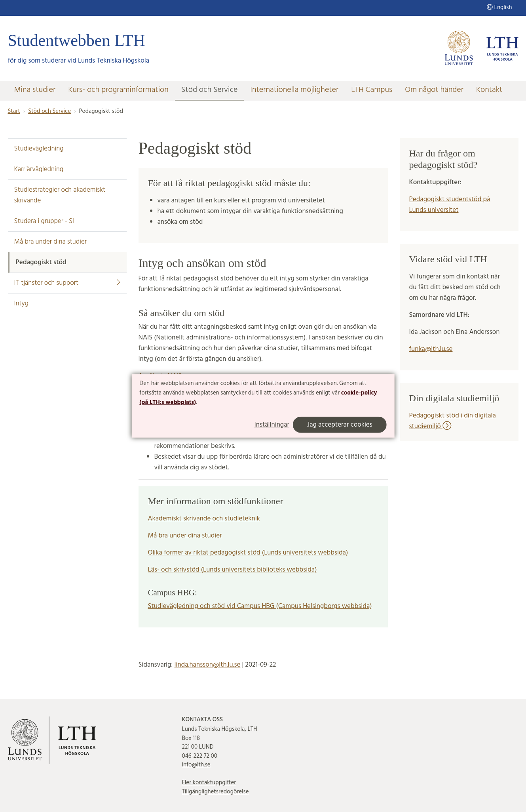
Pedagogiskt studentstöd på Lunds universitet (450, 205)
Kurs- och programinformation (118, 90)
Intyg (21, 304)
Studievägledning (39, 149)
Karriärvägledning (39, 169)
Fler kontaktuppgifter (209, 783)
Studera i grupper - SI (44, 221)
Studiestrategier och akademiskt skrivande (60, 195)
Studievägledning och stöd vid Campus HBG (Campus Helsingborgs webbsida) (260, 606)
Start (14, 111)
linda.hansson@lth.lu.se (207, 665)
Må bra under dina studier (51, 242)
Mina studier (35, 90)
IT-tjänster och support (67, 283)
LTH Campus (372, 90)
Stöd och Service (209, 90)
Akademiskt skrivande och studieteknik (204, 519)
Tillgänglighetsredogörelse (216, 792)
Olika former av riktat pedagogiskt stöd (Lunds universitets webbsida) (248, 553)
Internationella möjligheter (294, 90)
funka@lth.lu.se (431, 349)
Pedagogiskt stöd (41, 262)
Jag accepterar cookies (340, 425)
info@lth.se (196, 765)
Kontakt (489, 90)
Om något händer (434, 90)
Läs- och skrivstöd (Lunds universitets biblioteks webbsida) (233, 570)
